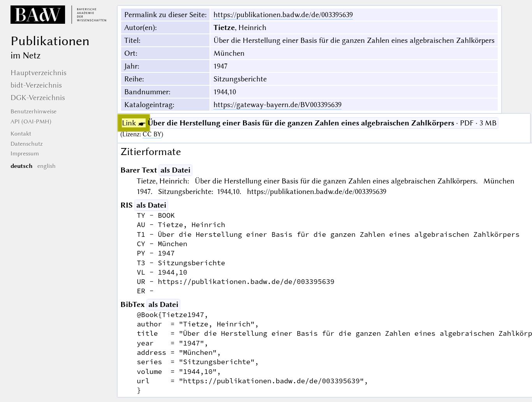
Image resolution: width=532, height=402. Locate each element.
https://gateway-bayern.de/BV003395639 (277, 105)
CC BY (152, 134)
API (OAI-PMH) (31, 122)
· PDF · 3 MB (309, 123)
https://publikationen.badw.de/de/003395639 (283, 15)
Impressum (25, 153)
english (47, 166)
